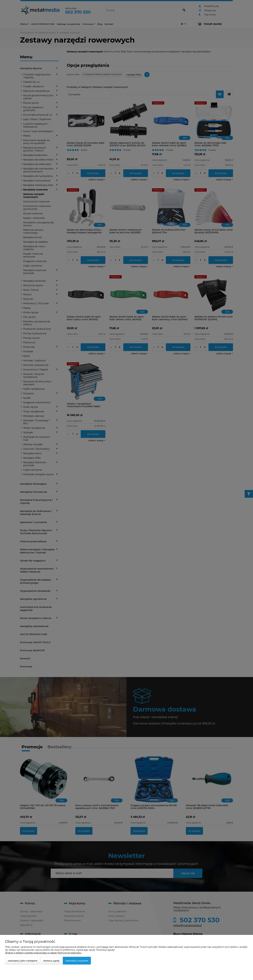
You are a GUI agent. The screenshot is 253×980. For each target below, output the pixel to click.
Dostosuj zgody (51, 961)
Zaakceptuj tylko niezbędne (23, 961)
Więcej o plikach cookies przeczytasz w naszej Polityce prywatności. (43, 953)
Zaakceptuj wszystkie (77, 961)
